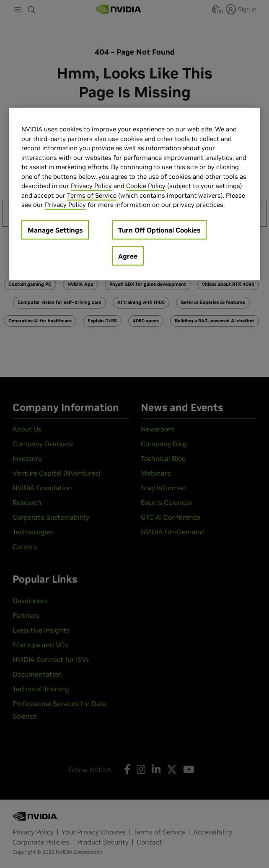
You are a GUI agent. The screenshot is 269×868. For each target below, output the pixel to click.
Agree (128, 256)
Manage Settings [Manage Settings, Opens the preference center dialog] (55, 230)
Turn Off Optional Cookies (159, 230)
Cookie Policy (146, 186)
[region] (134, 194)
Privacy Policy (91, 186)
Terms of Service (92, 195)
